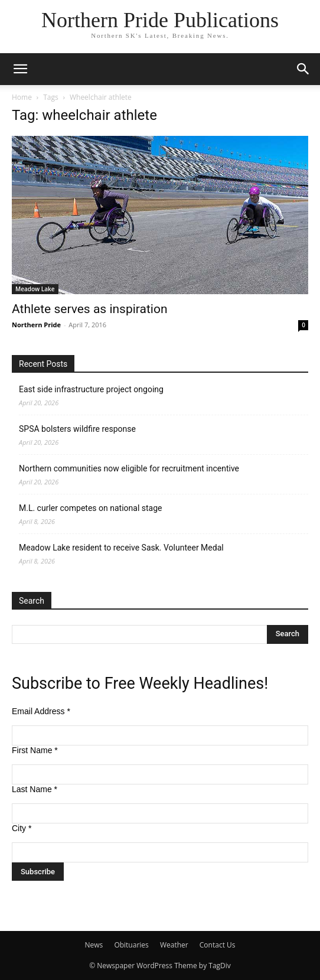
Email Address (41, 711)
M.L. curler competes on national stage (90, 508)
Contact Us (218, 945)
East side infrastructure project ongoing (91, 389)
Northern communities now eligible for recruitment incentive (129, 468)
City (22, 828)
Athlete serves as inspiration (90, 309)
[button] (20, 69)
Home (22, 97)
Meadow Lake (35, 289)
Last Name (35, 789)
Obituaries (131, 945)
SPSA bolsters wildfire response (77, 429)
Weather (174, 945)
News (94, 945)
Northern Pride (36, 325)
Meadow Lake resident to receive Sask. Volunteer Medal (121, 548)
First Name (35, 750)
